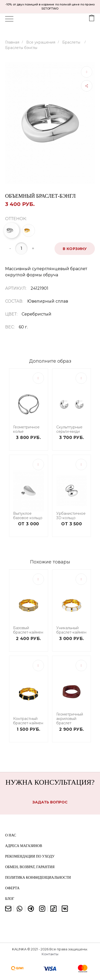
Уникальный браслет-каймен (71, 630)
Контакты (50, 954)
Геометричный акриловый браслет (70, 719)
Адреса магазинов (24, 846)
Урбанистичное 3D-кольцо (71, 516)
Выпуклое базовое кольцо (28, 516)
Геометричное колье (26, 429)
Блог (10, 899)
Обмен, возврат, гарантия (30, 867)
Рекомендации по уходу (30, 856)
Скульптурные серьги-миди (69, 429)
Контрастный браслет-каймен (28, 721)
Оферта (12, 888)
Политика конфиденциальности (38, 878)
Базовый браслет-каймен (28, 630)
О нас (11, 835)
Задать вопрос (50, 802)
